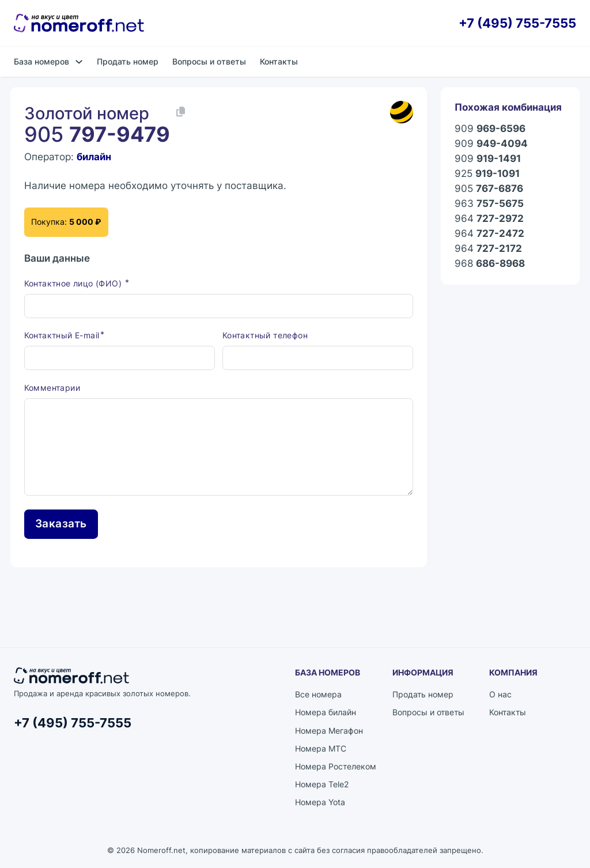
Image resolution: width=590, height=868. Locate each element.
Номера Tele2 (322, 784)
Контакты (279, 61)
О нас (500, 694)
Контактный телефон (265, 335)
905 (489, 188)
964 (489, 218)
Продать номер (128, 61)
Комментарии (52, 388)
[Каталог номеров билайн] (402, 112)
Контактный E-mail (62, 335)
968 (490, 263)
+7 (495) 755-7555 (517, 23)
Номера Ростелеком (336, 766)
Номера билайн (326, 712)
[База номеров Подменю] (79, 62)
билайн (94, 156)
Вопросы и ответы (209, 61)
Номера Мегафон (329, 731)
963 (489, 203)
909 (490, 129)
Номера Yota (320, 802)
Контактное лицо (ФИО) (74, 283)
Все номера (318, 694)
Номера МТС (321, 748)
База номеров (41, 61)
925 (487, 173)
